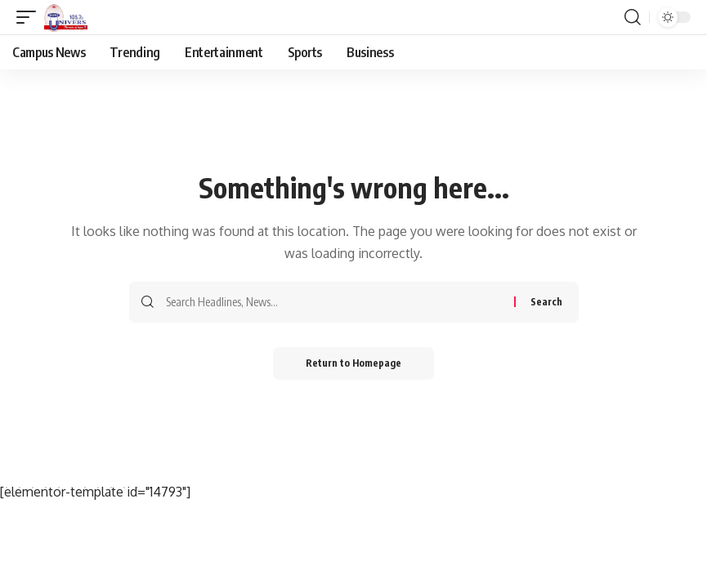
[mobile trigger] (30, 17)
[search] (633, 17)
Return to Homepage (353, 363)
